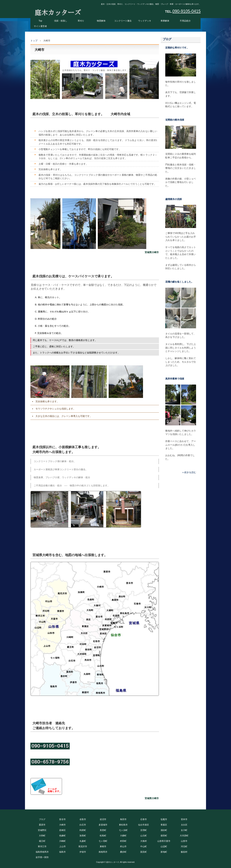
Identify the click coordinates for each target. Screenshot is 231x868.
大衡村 (144, 841)
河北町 (184, 846)
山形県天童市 (164, 841)
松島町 (103, 836)
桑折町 (123, 852)
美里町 (103, 830)
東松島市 (123, 825)
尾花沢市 (83, 846)
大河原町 (184, 836)
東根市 (103, 846)
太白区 (184, 825)
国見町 (144, 852)
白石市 (83, 825)
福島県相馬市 (42, 852)
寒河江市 (42, 846)
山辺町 (164, 846)
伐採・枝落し (61, 21)
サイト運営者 (40, 26)
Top (40, 21)
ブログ (167, 39)
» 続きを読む (189, 472)
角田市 (123, 819)
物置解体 (101, 21)
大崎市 (62, 825)
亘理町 (144, 830)
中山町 (144, 846)
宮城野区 (42, 830)
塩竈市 (164, 819)
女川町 (184, 830)
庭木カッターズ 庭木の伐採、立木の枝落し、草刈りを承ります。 (58, 11)
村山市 (123, 846)
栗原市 (42, 825)
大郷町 (123, 836)
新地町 (164, 852)
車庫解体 (165, 21)
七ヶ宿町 (103, 841)
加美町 (83, 836)
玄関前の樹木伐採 (175, 120)
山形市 (184, 841)
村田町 (123, 841)
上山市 (62, 846)
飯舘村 (184, 852)
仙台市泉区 (144, 825)
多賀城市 (103, 825)
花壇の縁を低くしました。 (179, 282)
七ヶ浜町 (123, 830)
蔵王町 (42, 841)
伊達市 (83, 852)
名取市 (83, 819)
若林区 (62, 830)
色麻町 (62, 836)
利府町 (83, 830)
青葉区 (164, 825)
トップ (34, 41)
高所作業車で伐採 (175, 379)
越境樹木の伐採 (174, 199)
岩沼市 (103, 819)
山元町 (144, 836)
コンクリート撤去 (123, 21)
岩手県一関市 (42, 857)
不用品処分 (185, 21)
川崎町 (62, 841)
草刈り (81, 21)
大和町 (42, 836)
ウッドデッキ (145, 21)
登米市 (184, 819)
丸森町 (83, 841)
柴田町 (164, 836)
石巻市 (144, 819)
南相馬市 (103, 852)
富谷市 (62, 819)
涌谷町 (164, 830)
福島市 (62, 852)
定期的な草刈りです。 (177, 48)
